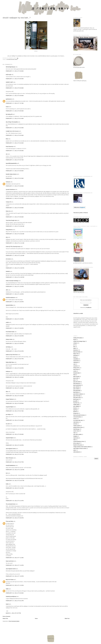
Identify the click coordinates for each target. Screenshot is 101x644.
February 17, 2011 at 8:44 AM (15, 143)
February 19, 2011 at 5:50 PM (15, 518)
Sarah (7, 604)
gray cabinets (76, 387)
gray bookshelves (77, 385)
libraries (75, 412)
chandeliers (76, 359)
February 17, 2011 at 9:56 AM (15, 217)
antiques (75, 343)
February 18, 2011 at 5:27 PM (15, 454)
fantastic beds (77, 373)
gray (74, 380)
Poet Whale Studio (10, 332)
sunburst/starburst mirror (79, 441)
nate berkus (76, 422)
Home (36, 618)
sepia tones (76, 438)
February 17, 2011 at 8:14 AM (15, 118)
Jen (7, 154)
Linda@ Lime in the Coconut (12, 131)
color (75, 364)
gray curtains (76, 389)
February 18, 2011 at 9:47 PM (15, 462)
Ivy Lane (8, 424)
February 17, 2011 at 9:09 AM (15, 171)
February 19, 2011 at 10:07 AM (15, 481)
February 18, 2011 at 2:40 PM (15, 445)
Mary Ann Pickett (10, 580)
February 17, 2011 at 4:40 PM (15, 336)
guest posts (76, 399)
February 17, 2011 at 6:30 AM (15, 88)
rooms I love (76, 431)
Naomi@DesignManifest (11, 163)
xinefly (7, 322)
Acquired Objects (10, 407)
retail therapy (76, 429)
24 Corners (8, 259)
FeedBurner (89, 308)
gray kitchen (76, 392)
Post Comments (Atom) (14, 621)
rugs (74, 433)
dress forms (76, 369)
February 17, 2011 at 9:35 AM (15, 198)
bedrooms (76, 350)
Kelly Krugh (8, 75)
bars (74, 347)
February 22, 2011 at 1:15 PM (15, 585)
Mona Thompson (10, 458)
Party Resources (10, 146)
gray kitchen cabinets (78, 394)
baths (75, 348)
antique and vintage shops (79, 341)
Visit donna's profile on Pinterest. (81, 213)
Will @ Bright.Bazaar (10, 67)
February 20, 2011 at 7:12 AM (15, 558)
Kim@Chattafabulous (11, 465)
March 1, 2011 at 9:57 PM (13, 613)
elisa (7, 392)
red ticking (8, 347)
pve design (8, 414)
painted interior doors (78, 427)
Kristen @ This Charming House (13, 247)
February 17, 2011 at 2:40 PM (15, 302)
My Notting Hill (9, 114)
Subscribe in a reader (78, 313)
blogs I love (76, 354)
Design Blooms (9, 230)
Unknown (8, 182)
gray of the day (77, 396)
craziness (76, 366)
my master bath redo (12, 59)
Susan (7, 107)
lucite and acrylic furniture (79, 415)
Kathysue (8, 371)
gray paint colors (77, 398)
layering (75, 410)
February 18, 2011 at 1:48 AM (15, 377)
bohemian (76, 355)
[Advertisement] (79, 106)
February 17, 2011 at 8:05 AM (15, 111)
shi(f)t (7, 589)
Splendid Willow (9, 305)
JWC (7, 290)
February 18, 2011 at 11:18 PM (15, 470)
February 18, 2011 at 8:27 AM (15, 411)
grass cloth (76, 378)
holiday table (76, 405)
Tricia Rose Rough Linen (11, 220)
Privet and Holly (9, 521)
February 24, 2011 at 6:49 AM (15, 593)
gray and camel (77, 382)
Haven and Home (10, 561)
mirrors (75, 419)
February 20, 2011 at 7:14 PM (15, 565)
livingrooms (76, 413)
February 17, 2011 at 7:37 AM (15, 103)
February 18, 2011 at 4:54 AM (15, 396)
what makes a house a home (80, 448)
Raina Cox (8, 211)
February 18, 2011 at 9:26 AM (15, 420)
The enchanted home (11, 504)
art (74, 345)
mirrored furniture (77, 417)
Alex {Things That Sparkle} (12, 122)
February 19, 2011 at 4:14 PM (15, 501)
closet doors (76, 361)
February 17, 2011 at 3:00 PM (15, 328)
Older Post (67, 618)
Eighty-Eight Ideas (10, 362)
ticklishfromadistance (10, 298)
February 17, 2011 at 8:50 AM (15, 151)
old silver (75, 424)
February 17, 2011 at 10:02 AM (15, 226)
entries (75, 371)
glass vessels (76, 376)
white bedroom (77, 452)
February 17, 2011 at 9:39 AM (15, 208)
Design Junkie (9, 339)
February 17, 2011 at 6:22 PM (15, 351)
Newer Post (5, 618)
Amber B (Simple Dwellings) (12, 281)
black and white (77, 352)
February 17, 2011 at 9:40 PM (15, 368)
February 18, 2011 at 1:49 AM (15, 388)
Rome (75, 340)
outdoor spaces (77, 426)
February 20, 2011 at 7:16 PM (15, 576)
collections (76, 362)
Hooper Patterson (10, 399)
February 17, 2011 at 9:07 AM (15, 160)
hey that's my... (77, 403)
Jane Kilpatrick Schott (11, 449)
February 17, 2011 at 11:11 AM (15, 243)
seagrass (75, 436)
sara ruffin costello (78, 434)
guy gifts (75, 401)
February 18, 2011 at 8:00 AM (15, 403)
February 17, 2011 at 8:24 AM (15, 128)
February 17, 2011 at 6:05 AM (15, 79)
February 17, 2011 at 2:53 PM (15, 319)
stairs (75, 440)
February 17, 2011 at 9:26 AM (15, 186)
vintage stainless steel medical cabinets (82, 447)
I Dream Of (8, 202)
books (75, 357)
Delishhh (8, 271)
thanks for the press (78, 445)
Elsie (7, 139)
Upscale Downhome (10, 189)
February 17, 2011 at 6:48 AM (15, 96)
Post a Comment (6, 616)
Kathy (7, 484)
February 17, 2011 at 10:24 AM (15, 234)
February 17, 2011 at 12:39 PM (15, 277)
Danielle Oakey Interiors (11, 174)
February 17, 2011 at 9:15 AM (15, 178)
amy (7, 237)
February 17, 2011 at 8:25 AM (15, 135)
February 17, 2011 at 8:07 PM (15, 359)
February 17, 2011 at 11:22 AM (15, 255)
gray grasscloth (77, 391)
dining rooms (76, 368)
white (75, 450)
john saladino (76, 406)
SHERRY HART (9, 82)
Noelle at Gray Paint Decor (12, 355)
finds (74, 375)
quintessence (9, 99)
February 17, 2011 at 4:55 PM (15, 343)
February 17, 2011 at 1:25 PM (15, 286)
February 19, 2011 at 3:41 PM (15, 488)
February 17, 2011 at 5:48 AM (15, 71)
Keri (7, 473)
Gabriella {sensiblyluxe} (11, 597)
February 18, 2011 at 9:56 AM (15, 434)
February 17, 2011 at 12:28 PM (15, 268)
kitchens (75, 408)
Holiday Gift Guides (78, 338)
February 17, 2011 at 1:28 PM (15, 294)
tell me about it (77, 443)
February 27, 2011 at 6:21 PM (15, 601)
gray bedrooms (77, 383)
